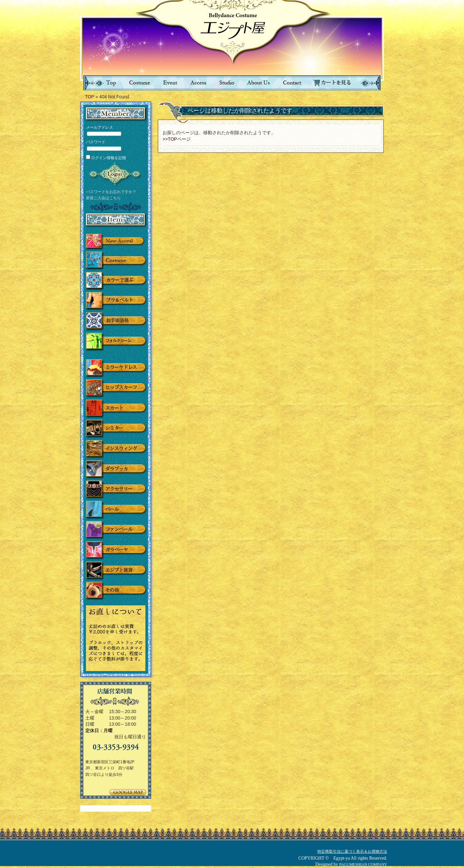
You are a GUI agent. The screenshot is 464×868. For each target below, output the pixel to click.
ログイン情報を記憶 (106, 158)
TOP (90, 97)
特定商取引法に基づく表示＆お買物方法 (352, 852)
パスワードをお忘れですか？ (111, 192)
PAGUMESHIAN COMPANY (363, 864)
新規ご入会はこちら (103, 198)
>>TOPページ (177, 139)
